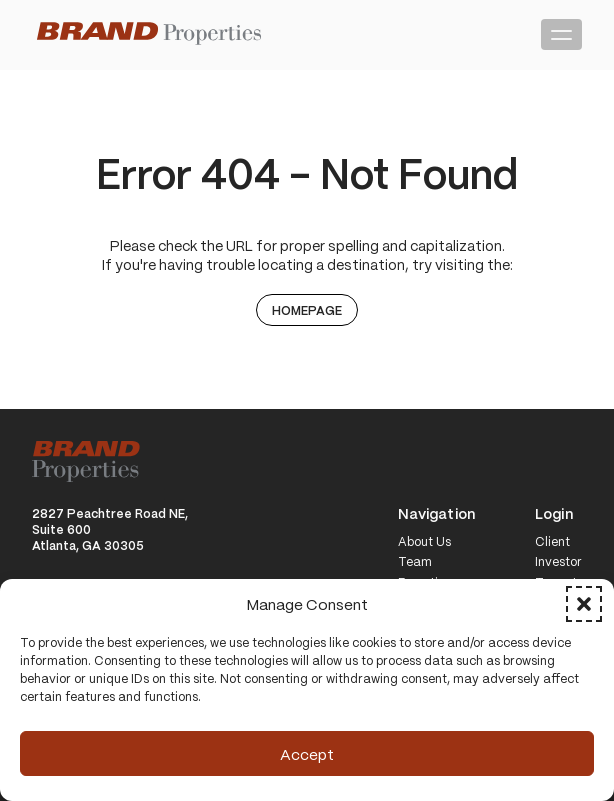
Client (552, 542)
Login (554, 514)
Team (415, 562)
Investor (558, 562)
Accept (307, 754)
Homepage (307, 310)
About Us (424, 542)
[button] (584, 604)
